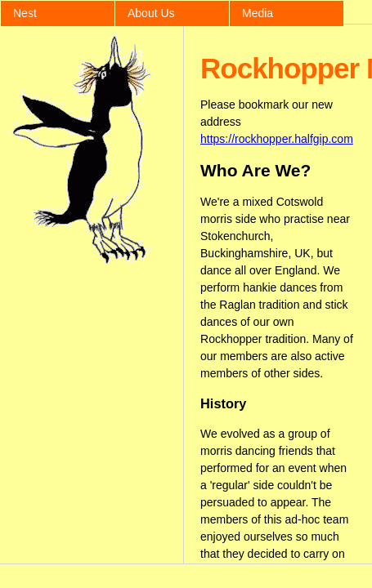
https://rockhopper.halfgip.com (277, 139)
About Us (151, 13)
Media (258, 13)
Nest (25, 13)
